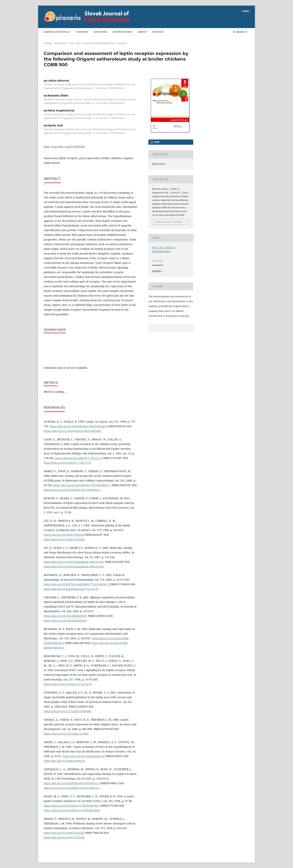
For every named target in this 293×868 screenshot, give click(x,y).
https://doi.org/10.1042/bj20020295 (65, 621)
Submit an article (57, 32)
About (142, 32)
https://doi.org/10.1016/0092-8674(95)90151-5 (72, 783)
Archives (101, 32)
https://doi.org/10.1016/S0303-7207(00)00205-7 (82, 485)
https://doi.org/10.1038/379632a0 (64, 535)
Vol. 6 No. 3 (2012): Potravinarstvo (92, 43)
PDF (156, 142)
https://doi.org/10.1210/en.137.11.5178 (68, 684)
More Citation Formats (168, 222)
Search (240, 32)
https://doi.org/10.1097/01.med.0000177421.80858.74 (77, 584)
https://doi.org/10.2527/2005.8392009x (67, 711)
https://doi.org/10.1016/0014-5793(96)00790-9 (72, 806)
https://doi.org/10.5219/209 (68, 147)
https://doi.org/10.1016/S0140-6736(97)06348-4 (78, 426)
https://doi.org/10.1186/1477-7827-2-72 (79, 458)
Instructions (122, 32)
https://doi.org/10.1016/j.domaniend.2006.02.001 (74, 562)
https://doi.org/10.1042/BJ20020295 (65, 616)
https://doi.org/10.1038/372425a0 (64, 833)
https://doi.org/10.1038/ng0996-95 (83, 756)
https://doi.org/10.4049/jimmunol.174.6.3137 (71, 589)
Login (246, 11)
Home (48, 43)
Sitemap (158, 32)
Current (82, 32)
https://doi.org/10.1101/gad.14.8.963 (66, 734)
